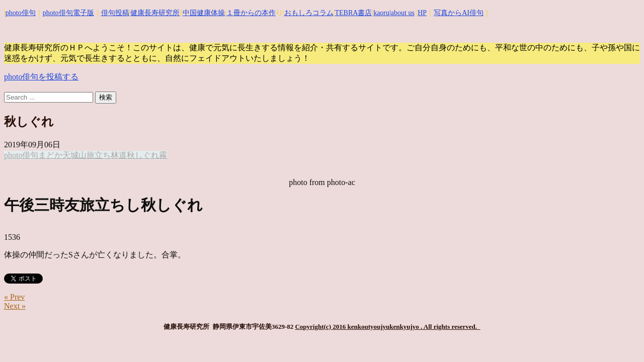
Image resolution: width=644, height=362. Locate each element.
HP (422, 13)
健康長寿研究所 (155, 13)
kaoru (381, 13)
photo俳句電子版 (68, 13)
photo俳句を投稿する (41, 77)
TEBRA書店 (353, 13)
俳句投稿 (115, 13)
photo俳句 (21, 13)
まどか (50, 155)
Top (620, 338)
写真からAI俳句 (459, 13)
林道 (119, 155)
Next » (15, 306)
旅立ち (99, 155)
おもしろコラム (309, 13)
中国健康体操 (204, 13)
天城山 (74, 155)
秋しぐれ (143, 155)
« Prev (14, 297)
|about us (402, 13)
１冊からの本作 (251, 13)
